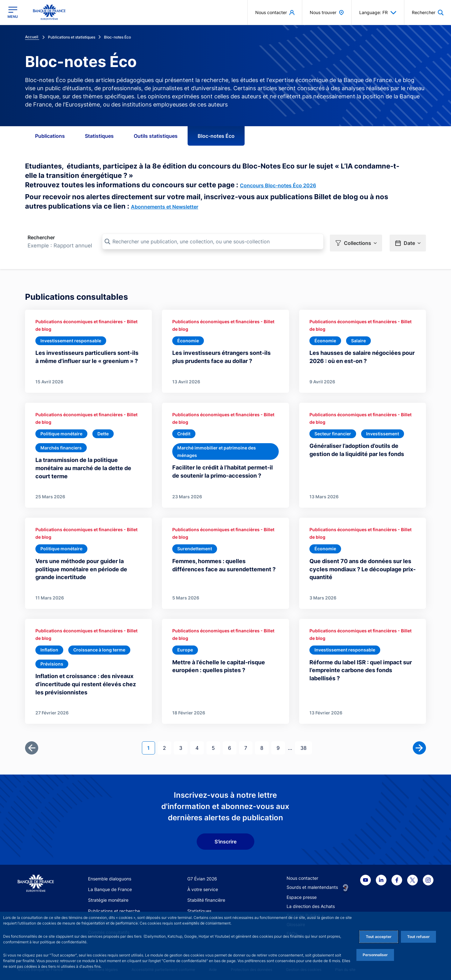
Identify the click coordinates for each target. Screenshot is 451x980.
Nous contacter (302, 876)
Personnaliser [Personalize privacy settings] (375, 955)
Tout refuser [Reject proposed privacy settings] (418, 937)
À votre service (203, 887)
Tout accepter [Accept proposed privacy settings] (379, 937)
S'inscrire (225, 839)
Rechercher (41, 237)
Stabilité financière (206, 898)
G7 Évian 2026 (202, 876)
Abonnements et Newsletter (165, 207)
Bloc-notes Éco (216, 136)
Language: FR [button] (378, 13)
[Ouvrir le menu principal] (13, 12)
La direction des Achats (311, 904)
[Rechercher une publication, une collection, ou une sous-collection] (213, 241)
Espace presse (302, 895)
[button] (356, 242)
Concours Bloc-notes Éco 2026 (278, 185)
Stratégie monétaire (108, 898)
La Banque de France (110, 887)
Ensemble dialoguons (110, 876)
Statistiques (99, 136)
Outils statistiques (156, 136)
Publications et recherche (114, 908)
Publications (50, 136)
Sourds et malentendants (312, 885)
